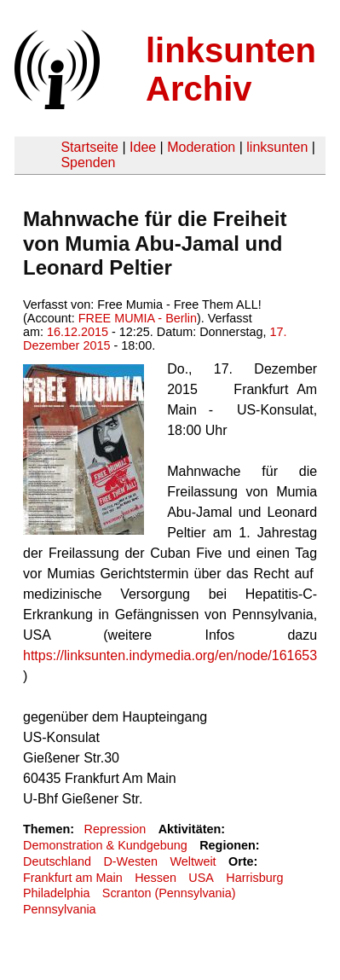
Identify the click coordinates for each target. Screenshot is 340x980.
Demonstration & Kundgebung (105, 845)
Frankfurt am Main (73, 878)
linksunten (277, 147)
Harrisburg (254, 878)
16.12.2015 (78, 332)
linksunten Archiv (231, 70)
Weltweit (193, 861)
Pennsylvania (60, 909)
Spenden (88, 162)
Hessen (156, 878)
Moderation (201, 147)
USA (201, 878)
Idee (143, 147)
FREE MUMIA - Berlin (138, 318)
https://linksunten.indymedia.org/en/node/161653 (170, 655)
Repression (115, 829)
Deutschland (57, 861)
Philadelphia (56, 893)
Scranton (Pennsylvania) (169, 893)
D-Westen (130, 861)
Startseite (89, 147)
